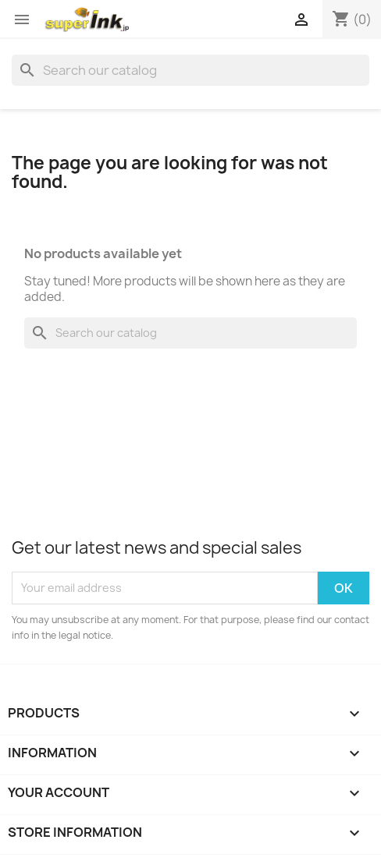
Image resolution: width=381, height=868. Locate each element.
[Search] (190, 70)
